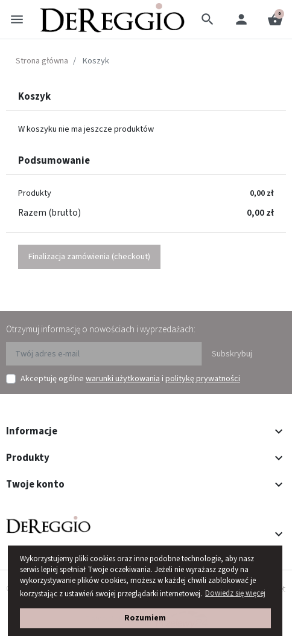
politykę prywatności (203, 379)
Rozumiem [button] (145, 618)
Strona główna (42, 61)
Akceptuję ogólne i (130, 379)
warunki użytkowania (123, 379)
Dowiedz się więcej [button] (235, 593)
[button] (208, 19)
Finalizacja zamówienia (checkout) (89, 256)
